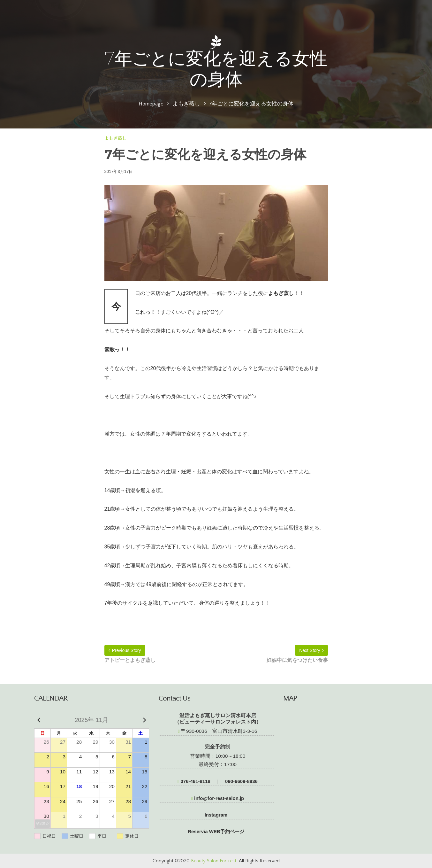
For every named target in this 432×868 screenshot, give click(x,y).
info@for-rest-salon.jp (218, 798)
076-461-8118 (194, 781)
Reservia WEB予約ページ (216, 831)
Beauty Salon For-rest (214, 861)
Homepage (151, 104)
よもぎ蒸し (186, 104)
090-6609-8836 (241, 781)
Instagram (216, 815)
